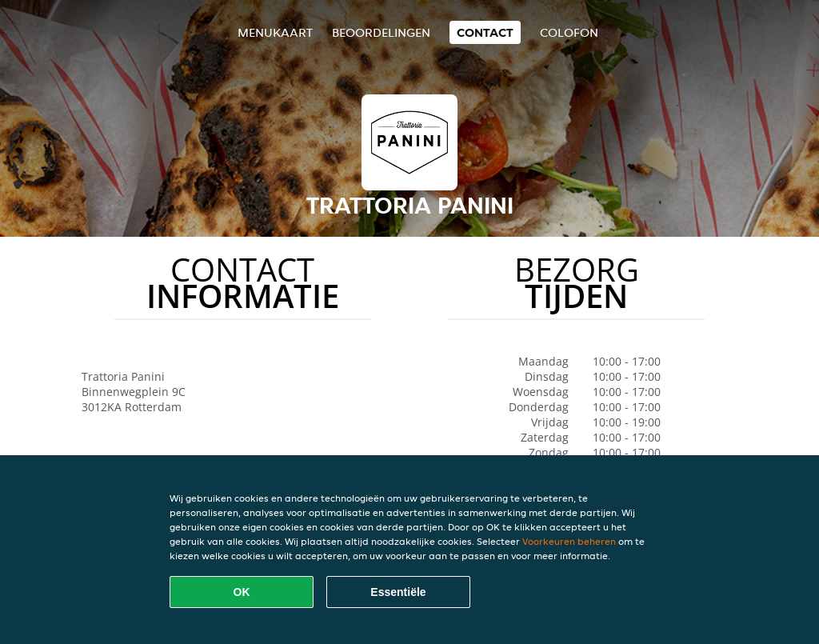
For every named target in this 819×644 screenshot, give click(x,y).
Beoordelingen (381, 32)
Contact (485, 32)
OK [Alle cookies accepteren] (242, 592)
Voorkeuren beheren (569, 541)
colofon (569, 32)
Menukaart (275, 32)
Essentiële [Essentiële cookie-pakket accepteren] (398, 592)
